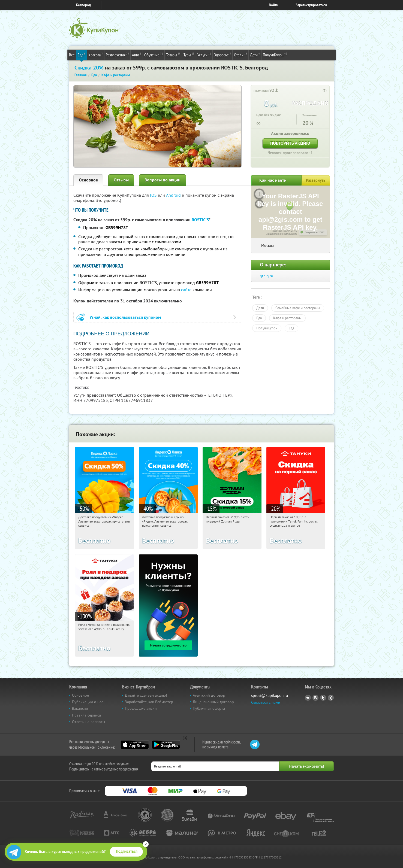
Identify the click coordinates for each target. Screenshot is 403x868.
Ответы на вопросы (88, 722)
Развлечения (117, 54)
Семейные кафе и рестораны (298, 308)
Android (174, 195)
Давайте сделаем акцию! (146, 695)
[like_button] (319, 91)
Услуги (204, 54)
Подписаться (127, 851)
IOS (154, 195)
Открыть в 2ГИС (315, 232)
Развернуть (316, 180)
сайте (186, 290)
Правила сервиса (86, 715)
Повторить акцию (290, 143)
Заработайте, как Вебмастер (149, 702)
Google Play (166, 745)
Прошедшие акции (141, 708)
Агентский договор (209, 695)
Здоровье (222, 54)
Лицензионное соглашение (282, 234)
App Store (135, 745)
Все (72, 55)
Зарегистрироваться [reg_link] (311, 5)
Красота (96, 54)
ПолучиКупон (275, 54)
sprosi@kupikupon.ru (270, 695)
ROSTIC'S (200, 220)
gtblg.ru (267, 276)
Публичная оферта (209, 708)
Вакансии (80, 708)
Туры (189, 54)
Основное (88, 180)
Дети (255, 54)
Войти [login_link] (273, 5)
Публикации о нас (88, 702)
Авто (137, 54)
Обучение (154, 54)
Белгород (83, 5)
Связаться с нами (266, 702)
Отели (240, 54)
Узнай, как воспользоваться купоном (125, 317)
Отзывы (121, 180)
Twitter (323, 698)
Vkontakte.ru (315, 698)
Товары (173, 54)
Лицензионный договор (213, 702)
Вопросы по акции (163, 180)
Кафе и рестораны (287, 318)
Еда (82, 54)
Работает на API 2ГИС (285, 231)
